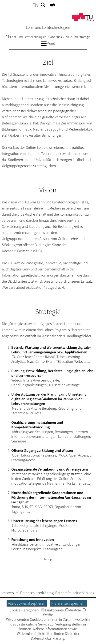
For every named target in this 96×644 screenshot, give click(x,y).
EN (35, 5)
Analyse (73, 610)
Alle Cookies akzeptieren (27, 603)
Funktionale (53, 610)
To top (48, 559)
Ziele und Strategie (78, 37)
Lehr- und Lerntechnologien (26, 37)
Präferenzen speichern (68, 603)
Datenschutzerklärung (37, 593)
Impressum (10, 593)
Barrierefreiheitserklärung (75, 593)
